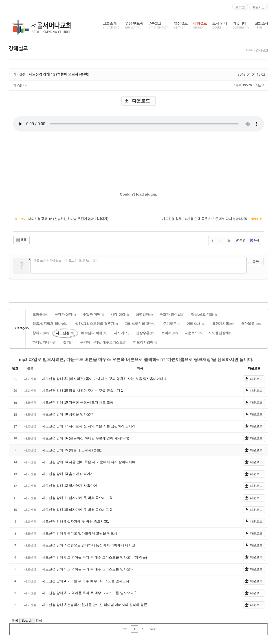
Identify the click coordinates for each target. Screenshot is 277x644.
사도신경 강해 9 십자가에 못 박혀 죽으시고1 (75, 521)
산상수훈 (145, 332)
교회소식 (261, 26)
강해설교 (200, 26)
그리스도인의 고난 (140, 323)
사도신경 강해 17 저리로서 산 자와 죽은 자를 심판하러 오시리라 (90, 426)
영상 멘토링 (134, 26)
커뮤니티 (241, 26)
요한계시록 (223, 323)
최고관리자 (20, 85)
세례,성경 (120, 314)
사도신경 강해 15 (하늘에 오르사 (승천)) (57, 75)
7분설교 (159, 26)
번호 (15, 367)
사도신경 (65, 332)
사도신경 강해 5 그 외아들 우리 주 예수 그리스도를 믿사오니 (88, 568)
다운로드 (141, 101)
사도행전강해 (220, 332)
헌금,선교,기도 (204, 314)
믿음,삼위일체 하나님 (50, 323)
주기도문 (172, 323)
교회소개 (111, 26)
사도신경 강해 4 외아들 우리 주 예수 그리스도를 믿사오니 (86, 580)
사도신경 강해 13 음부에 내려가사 (68, 473)
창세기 (41, 332)
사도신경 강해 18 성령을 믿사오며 (68, 413)
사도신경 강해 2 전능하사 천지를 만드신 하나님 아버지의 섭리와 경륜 (95, 604)
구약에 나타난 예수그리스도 (103, 341)
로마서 (170, 332)
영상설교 (181, 26)
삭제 (254, 240)
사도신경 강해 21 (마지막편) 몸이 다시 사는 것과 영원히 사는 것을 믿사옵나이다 (103, 378)
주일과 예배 (93, 314)
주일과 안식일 (172, 314)
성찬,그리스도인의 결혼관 (96, 323)
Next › (154, 628)
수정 (240, 240)
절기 (68, 341)
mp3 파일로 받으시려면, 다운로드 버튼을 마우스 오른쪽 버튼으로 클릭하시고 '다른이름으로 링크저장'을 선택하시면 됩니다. (136, 359)
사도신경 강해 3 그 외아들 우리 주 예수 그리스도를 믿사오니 (88, 592)
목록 (21, 240)
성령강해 (144, 314)
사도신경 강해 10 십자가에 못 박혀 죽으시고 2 (77, 509)
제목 (140, 367)
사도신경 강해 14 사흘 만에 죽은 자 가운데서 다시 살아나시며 (89, 461)
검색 (39, 620)
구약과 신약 (65, 314)
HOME (249, 50)
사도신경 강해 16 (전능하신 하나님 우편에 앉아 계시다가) (86, 437)
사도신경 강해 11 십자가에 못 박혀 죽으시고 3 (77, 497)
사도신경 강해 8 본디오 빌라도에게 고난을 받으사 (80, 533)
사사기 (122, 332)
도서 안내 (220, 26)
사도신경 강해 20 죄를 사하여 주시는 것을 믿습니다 (82, 390)
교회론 (40, 314)
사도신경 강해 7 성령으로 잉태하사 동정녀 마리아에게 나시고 (89, 544)
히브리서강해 (145, 341)
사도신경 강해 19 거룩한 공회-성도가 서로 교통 (78, 402)
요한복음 (251, 323)
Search (27, 620)
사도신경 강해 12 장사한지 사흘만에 (70, 485)
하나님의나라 (44, 341)
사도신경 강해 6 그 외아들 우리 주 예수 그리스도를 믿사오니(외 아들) (94, 557)
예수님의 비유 (94, 332)
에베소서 (196, 323)
